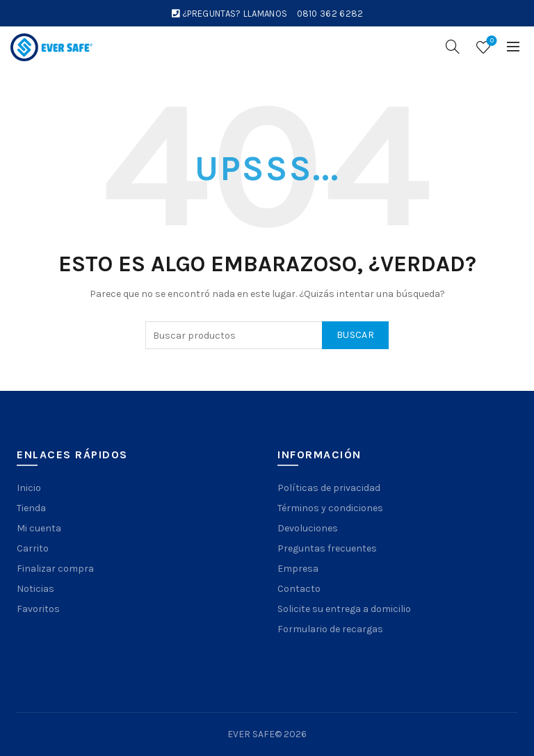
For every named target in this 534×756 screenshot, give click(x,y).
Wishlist (491, 41)
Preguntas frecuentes (327, 548)
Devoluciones (308, 528)
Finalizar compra (55, 569)
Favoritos (38, 609)
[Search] (453, 47)
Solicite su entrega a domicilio (344, 609)
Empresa (298, 569)
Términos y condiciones (330, 508)
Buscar (355, 335)
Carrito (33, 548)
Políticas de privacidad (329, 488)
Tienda (31, 508)
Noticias (35, 589)
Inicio (29, 488)
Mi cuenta (39, 528)
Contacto (299, 589)
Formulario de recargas (330, 629)
